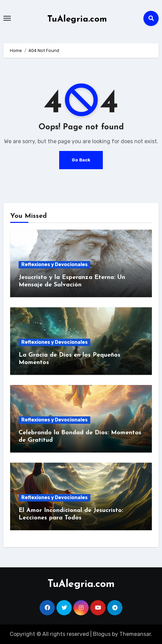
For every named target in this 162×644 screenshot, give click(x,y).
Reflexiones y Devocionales (54, 265)
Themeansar (135, 634)
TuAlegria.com (77, 19)
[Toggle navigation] (7, 18)
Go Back (81, 160)
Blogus (102, 634)
